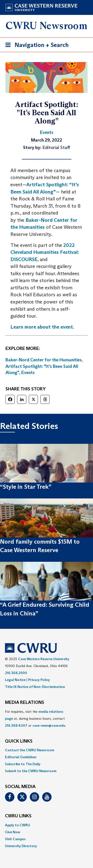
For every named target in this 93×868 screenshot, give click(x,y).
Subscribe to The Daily (23, 764)
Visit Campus (15, 839)
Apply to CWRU (17, 825)
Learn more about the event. (42, 327)
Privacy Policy (39, 680)
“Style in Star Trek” (26, 487)
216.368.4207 (16, 725)
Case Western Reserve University (44, 659)
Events (28, 373)
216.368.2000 (16, 673)
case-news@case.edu (49, 725)
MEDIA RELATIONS (25, 703)
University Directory (21, 846)
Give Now (13, 832)
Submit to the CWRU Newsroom (31, 771)
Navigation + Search (35, 46)
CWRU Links (18, 816)
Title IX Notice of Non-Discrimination (35, 687)
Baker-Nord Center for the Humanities (44, 360)
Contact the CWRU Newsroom (30, 750)
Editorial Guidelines (21, 757)
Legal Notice (15, 680)
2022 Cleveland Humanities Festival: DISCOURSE (45, 252)
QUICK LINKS (19, 741)
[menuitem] (46, 750)
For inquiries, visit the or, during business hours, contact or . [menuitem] (35, 718)
